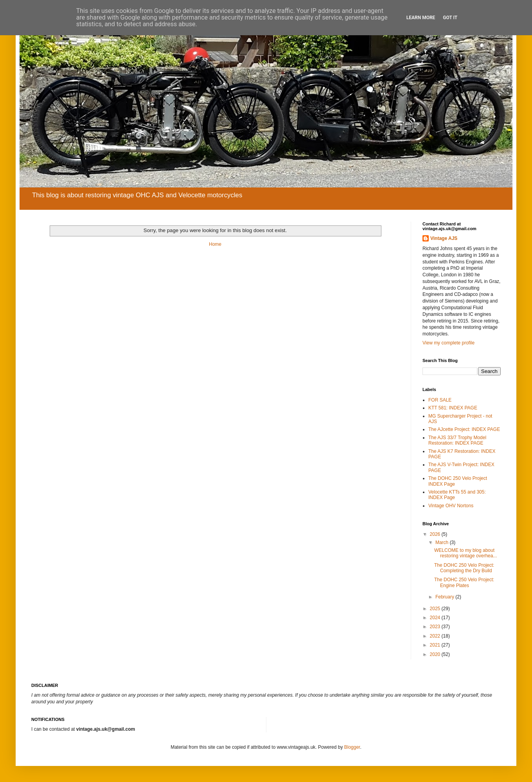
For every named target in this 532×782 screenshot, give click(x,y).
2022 (436, 636)
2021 (436, 645)
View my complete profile (448, 343)
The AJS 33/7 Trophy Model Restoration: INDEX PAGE (457, 440)
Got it (450, 18)
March (443, 542)
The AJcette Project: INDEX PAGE (464, 429)
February (445, 597)
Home (215, 244)
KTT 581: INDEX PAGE (453, 408)
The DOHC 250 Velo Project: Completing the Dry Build (464, 568)
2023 (436, 627)
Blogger (352, 747)
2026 (436, 534)
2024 (436, 618)
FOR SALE (440, 400)
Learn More (421, 18)
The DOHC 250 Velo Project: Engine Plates (464, 582)
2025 (436, 609)
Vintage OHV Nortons (451, 506)
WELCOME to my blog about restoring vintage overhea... (465, 553)
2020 (436, 654)
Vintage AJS (444, 238)
